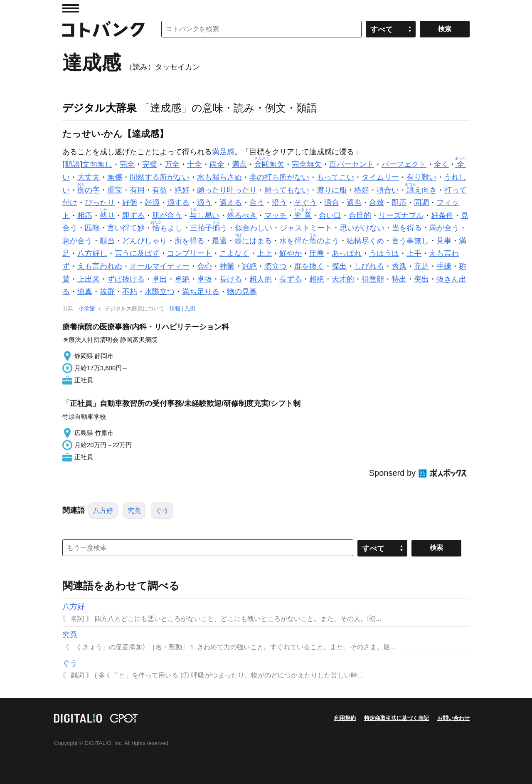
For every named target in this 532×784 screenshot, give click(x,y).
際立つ (276, 266)
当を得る (407, 228)
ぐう (162, 511)
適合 (332, 203)
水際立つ (160, 292)
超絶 (317, 279)
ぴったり (100, 203)
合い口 (330, 215)
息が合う (77, 241)
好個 (130, 203)
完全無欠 (307, 164)
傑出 (339, 266)
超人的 (261, 279)
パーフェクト (404, 164)
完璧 (150, 164)
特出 (399, 279)
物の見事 (242, 292)
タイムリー (380, 177)
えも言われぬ (100, 266)
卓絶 (182, 279)
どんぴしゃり (145, 241)
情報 (175, 308)
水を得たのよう (309, 241)
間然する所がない (160, 177)
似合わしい (254, 228)
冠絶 (249, 266)
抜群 (107, 292)
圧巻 (317, 253)
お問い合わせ (453, 718)
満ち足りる (201, 292)
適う (204, 203)
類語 (72, 164)
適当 (354, 203)
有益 (160, 190)
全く (441, 164)
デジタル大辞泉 (100, 108)
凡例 (190, 308)
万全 (172, 164)
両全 (217, 164)
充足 (421, 266)
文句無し (97, 164)
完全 (127, 164)
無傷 (115, 177)
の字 (89, 190)
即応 (399, 203)
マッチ (276, 215)
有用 (137, 190)
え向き (422, 190)
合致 (377, 203)
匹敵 (92, 228)
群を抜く (309, 266)
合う (257, 203)
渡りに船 (332, 190)
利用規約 (345, 718)
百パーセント (352, 164)
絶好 (182, 190)
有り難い (421, 177)
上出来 (89, 279)
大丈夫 (89, 177)
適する (178, 203)
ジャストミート (306, 228)
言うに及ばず (137, 253)
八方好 (103, 511)
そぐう (305, 203)
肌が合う (167, 215)
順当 (107, 241)
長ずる (291, 279)
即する (133, 215)
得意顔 (373, 279)
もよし (167, 228)
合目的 (360, 215)
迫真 (85, 292)
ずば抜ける (126, 279)
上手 (414, 253)
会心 (204, 266)
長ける (231, 279)
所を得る (190, 241)
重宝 (115, 190)
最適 (219, 241)
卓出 (160, 279)
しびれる (369, 266)
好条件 (442, 215)
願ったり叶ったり (227, 190)
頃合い (388, 190)
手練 (444, 266)
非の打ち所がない (279, 177)
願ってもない (287, 190)
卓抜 (204, 279)
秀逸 (399, 266)
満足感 (223, 152)
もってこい (335, 177)
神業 (227, 266)
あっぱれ (347, 253)
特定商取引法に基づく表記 (397, 718)
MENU (71, 8)
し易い (204, 215)
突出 (421, 279)
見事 (444, 241)
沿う (279, 203)
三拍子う (209, 228)
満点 (239, 164)
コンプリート (190, 253)
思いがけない (362, 228)
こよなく (234, 253)
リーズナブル (401, 215)
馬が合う (444, 228)
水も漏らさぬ (219, 177)
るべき (242, 215)
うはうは (384, 253)
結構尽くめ (365, 241)
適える (231, 203)
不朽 (130, 292)
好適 (152, 203)
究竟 (134, 511)
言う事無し (410, 241)
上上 (264, 253)
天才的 (343, 279)
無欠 (269, 164)
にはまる (253, 241)
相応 (85, 215)
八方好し (92, 253)
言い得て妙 (126, 228)
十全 (195, 164)
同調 (421, 203)
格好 (362, 190)
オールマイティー (160, 266)
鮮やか (291, 253)
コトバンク (103, 29)
